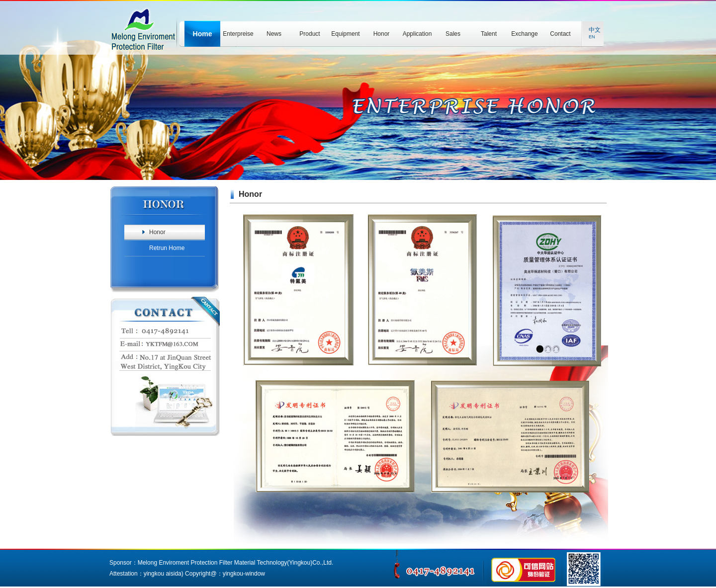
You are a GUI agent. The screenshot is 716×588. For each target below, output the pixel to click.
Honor (382, 34)
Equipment (345, 34)
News (274, 34)
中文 (595, 30)
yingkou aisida (163, 574)
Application (417, 34)
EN (592, 37)
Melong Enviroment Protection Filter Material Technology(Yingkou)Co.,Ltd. (236, 563)
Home (203, 34)
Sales (453, 34)
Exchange (524, 34)
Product (310, 34)
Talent (489, 34)
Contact (560, 34)
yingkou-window (244, 574)
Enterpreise (238, 34)
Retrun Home (167, 248)
